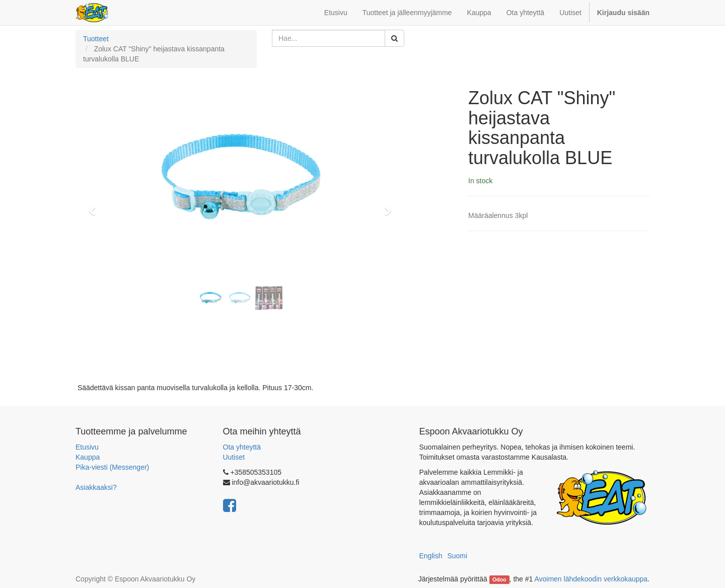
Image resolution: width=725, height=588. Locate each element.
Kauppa (88, 457)
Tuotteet (96, 39)
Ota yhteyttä (242, 447)
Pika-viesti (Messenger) (112, 467)
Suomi (457, 556)
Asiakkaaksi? (96, 487)
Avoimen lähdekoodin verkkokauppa (591, 579)
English (431, 556)
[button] (95, 206)
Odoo (499, 579)
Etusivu (87, 447)
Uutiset (234, 457)
